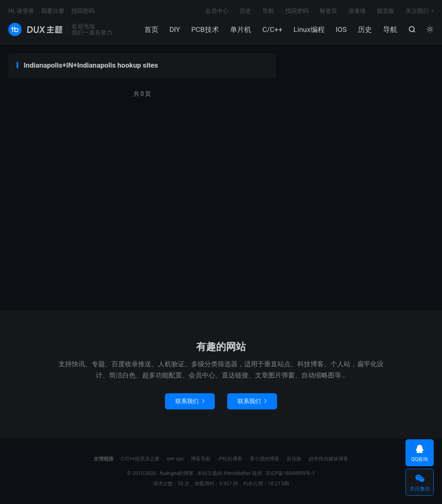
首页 (151, 29)
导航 (390, 29)
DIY (175, 29)
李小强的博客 (265, 459)
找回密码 (297, 11)
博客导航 (201, 459)
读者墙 (357, 11)
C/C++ (272, 29)
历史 (365, 29)
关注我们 (417, 11)
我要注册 (53, 11)
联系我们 (190, 401)
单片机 (241, 29)
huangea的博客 (35, 29)
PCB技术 (205, 29)
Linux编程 (309, 29)
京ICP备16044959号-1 (290, 473)
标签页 (328, 11)
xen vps (175, 459)
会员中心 (217, 11)
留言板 (386, 11)
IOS (341, 29)
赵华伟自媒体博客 (328, 459)
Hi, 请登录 (21, 11)
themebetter (237, 473)
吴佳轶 (294, 459)
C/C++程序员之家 (140, 459)
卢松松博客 (230, 459)
